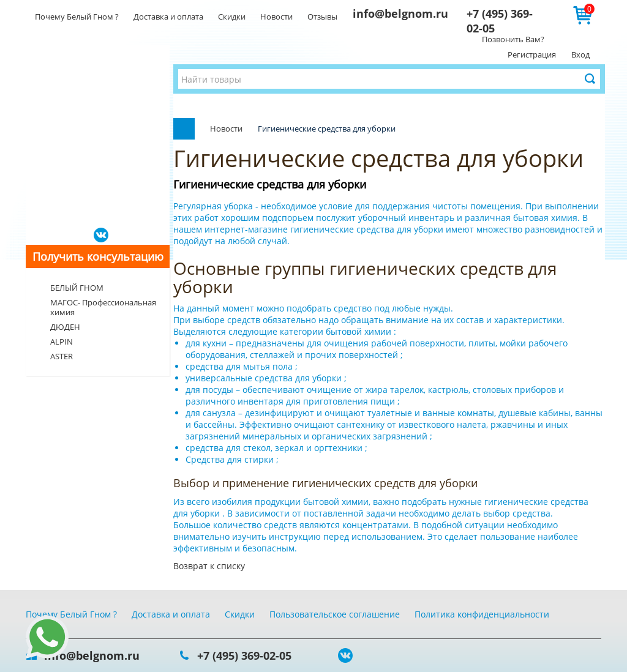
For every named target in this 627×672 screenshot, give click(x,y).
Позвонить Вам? (513, 39)
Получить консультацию (98, 256)
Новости (276, 17)
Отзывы (322, 17)
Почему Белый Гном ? (77, 17)
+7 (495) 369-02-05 (244, 655)
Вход (580, 54)
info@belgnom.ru (400, 13)
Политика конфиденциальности (482, 614)
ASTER (62, 356)
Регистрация (532, 54)
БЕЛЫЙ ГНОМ (77, 288)
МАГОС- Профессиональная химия (103, 307)
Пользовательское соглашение (335, 614)
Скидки (232, 17)
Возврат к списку (209, 566)
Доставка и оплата (168, 17)
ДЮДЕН (65, 327)
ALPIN (62, 342)
